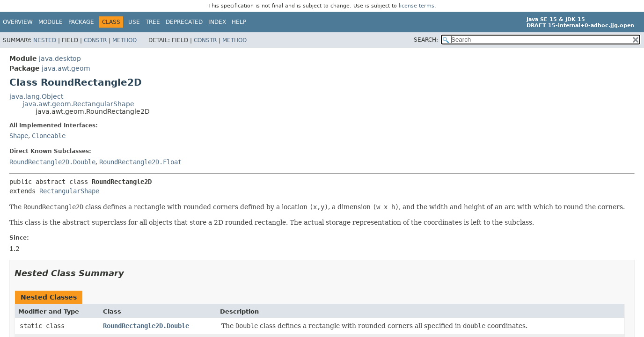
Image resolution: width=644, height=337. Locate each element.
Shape (19, 136)
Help (239, 22)
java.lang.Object (36, 96)
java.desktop (60, 59)
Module (51, 22)
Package (81, 22)
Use (134, 22)
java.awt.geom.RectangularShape (78, 104)
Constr (95, 40)
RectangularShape (69, 191)
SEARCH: (426, 40)
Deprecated (184, 22)
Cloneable (49, 136)
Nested (45, 40)
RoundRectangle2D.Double (52, 162)
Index (217, 22)
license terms (417, 6)
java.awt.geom (66, 68)
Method (124, 40)
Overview (18, 22)
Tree (153, 22)
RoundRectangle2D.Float (140, 162)
